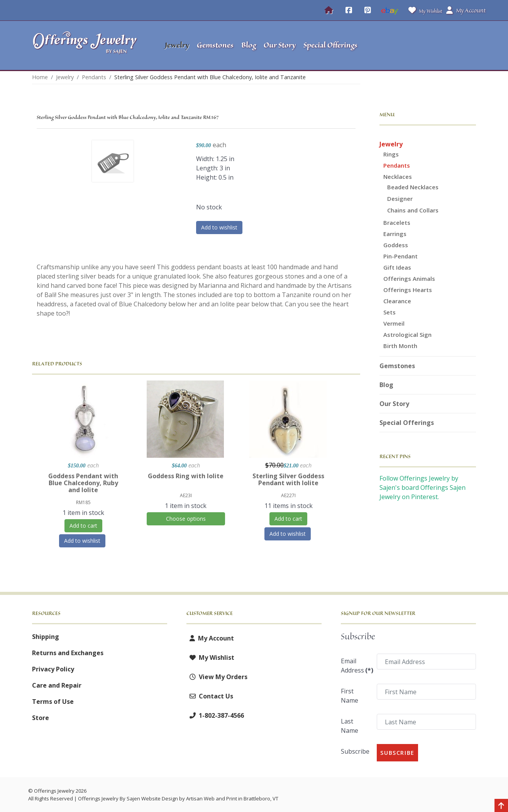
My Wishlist (424, 10)
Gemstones (397, 366)
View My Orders (217, 677)
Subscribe (355, 751)
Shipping (46, 637)
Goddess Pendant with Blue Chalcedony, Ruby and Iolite (83, 483)
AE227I (288, 495)
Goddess (396, 245)
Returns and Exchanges (68, 653)
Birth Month (400, 346)
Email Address (356, 666)
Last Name (350, 726)
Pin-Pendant (400, 256)
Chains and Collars (413, 210)
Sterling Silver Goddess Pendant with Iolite (288, 479)
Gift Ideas (397, 267)
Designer (400, 199)
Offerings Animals (409, 279)
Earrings (395, 234)
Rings (391, 154)
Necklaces (398, 177)
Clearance (397, 301)
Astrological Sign (407, 335)
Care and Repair (57, 685)
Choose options (186, 519)
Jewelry (391, 144)
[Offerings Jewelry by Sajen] (87, 45)
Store (41, 718)
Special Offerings (407, 423)
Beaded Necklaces (413, 187)
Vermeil (394, 323)
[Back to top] (501, 806)
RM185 (83, 502)
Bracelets (397, 223)
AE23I (186, 495)
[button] (428, 46)
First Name (350, 696)
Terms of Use (53, 702)
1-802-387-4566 (215, 715)
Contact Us (210, 696)
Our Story (394, 404)
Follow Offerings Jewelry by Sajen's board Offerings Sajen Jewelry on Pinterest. (422, 488)
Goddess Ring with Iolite (186, 476)
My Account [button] (466, 10)
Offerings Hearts (408, 290)
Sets (389, 312)
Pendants (397, 165)
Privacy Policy (53, 669)
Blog (386, 385)
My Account (210, 638)
